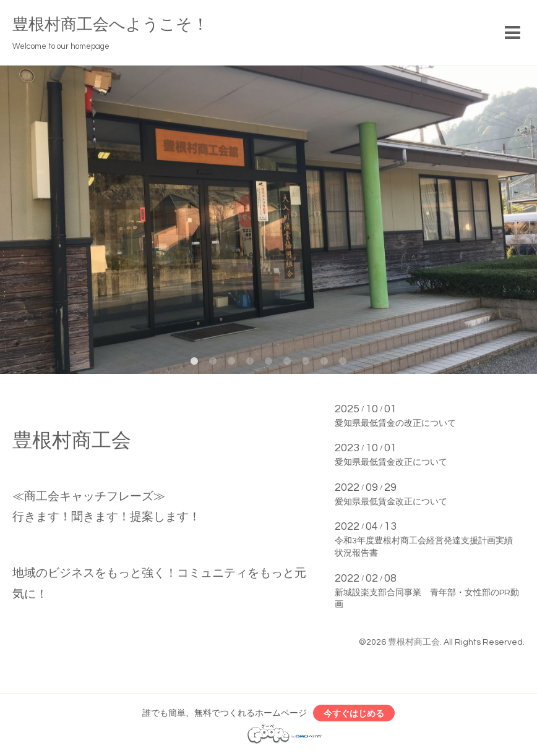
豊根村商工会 (414, 642)
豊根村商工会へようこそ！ (110, 25)
